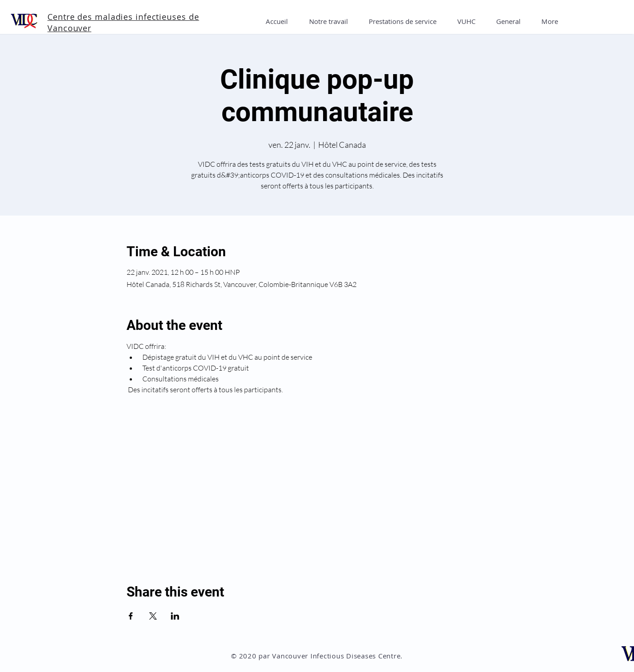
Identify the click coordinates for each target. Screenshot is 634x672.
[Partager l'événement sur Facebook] (131, 616)
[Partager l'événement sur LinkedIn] (175, 616)
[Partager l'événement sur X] (153, 616)
